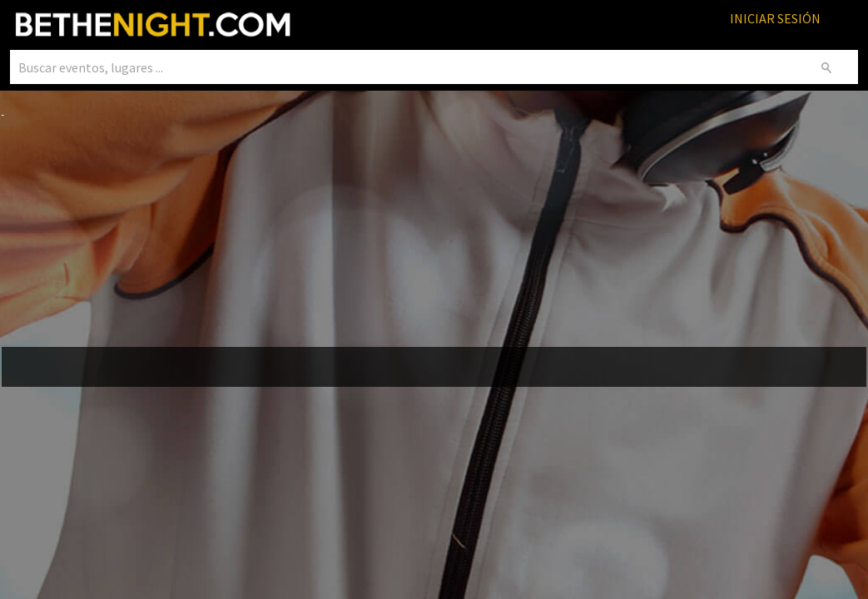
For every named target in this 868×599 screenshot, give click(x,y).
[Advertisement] (434, 234)
